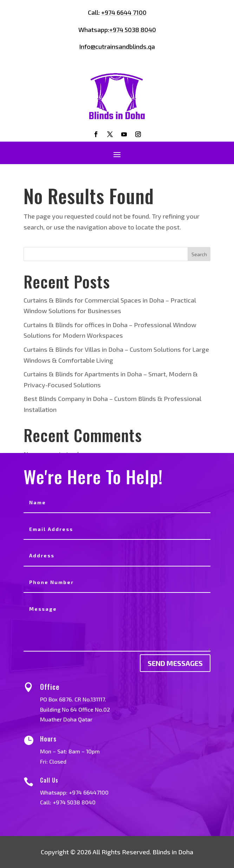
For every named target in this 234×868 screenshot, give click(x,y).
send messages (175, 663)
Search (199, 254)
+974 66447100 (97, 792)
